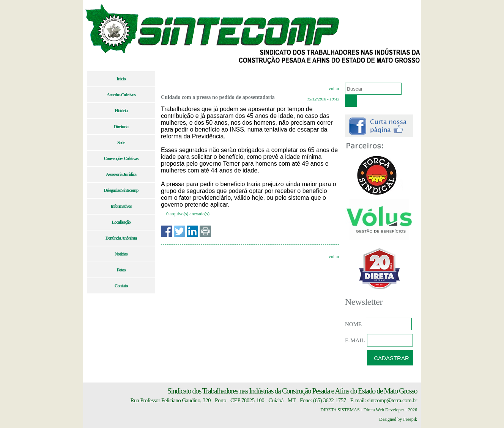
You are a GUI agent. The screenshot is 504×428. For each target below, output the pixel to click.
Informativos (121, 206)
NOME (353, 324)
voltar (334, 89)
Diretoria (121, 127)
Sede (121, 143)
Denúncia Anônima (121, 238)
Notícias (121, 254)
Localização (121, 222)
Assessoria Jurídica (121, 174)
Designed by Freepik (398, 419)
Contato (121, 286)
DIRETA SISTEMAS (340, 410)
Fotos (121, 270)
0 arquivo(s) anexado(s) (188, 214)
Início (121, 79)
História (121, 111)
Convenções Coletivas (121, 158)
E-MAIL (355, 340)
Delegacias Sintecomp (121, 190)
